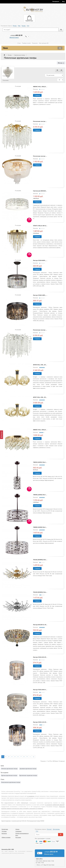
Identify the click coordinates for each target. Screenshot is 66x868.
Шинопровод (56, 829)
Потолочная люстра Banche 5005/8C (44, 121)
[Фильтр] (2, 435)
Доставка (4, 831)
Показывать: (6, 80)
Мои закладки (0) (44, 43)
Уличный (49, 829)
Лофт (19, 26)
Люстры (10, 55)
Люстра (15, 26)
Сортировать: (6, 76)
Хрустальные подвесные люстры (28, 775)
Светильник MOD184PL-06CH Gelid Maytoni (46, 191)
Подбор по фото (26, 43)
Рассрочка (35, 43)
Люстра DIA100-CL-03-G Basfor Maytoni (45, 625)
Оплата (17, 829)
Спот (28, 26)
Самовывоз (18, 831)
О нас (19, 43)
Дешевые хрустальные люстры (28, 769)
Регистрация (56, 2)
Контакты (4, 833)
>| (33, 757)
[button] (64, 2)
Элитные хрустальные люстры (9, 769)
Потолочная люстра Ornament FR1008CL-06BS (47, 156)
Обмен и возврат (6, 837)
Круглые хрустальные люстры (9, 775)
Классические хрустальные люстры (11, 782)
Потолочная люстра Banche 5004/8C (44, 330)
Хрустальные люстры (20, 55)
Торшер (24, 26)
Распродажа (5, 829)
